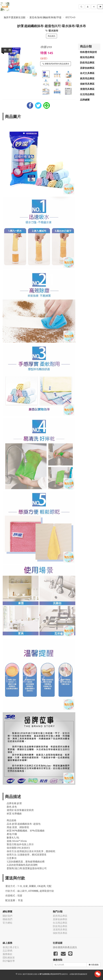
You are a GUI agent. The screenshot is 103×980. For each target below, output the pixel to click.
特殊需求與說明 (88, 52)
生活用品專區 (87, 94)
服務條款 (7, 954)
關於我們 (7, 916)
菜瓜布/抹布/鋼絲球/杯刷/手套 (45, 17)
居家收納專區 (87, 68)
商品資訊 (51, 36)
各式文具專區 (87, 73)
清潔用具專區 (87, 89)
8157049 (70, 17)
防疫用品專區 (87, 63)
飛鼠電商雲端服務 (78, 974)
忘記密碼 (7, 951)
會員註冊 (7, 947)
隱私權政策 (9, 958)
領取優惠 (94, 965)
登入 (17, 947)
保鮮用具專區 (87, 84)
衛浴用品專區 (87, 57)
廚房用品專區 (87, 78)
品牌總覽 (85, 100)
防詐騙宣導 (9, 961)
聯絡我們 (7, 919)
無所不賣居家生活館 (15, 17)
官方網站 (7, 923)
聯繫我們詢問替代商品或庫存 (56, 64)
